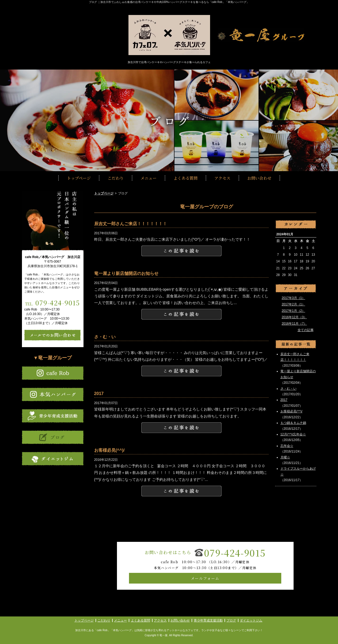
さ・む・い (288, 389)
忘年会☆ (287, 446)
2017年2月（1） (294, 304)
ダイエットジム (251, 620)
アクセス (222, 178)
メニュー (149, 178)
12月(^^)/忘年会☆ (293, 434)
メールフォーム (205, 578)
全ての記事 (306, 330)
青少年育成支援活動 (208, 620)
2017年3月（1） (294, 298)
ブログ (231, 620)
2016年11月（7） (294, 324)
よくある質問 (185, 178)
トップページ (79, 178)
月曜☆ (285, 457)
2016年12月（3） (294, 317)
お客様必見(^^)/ (291, 411)
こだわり (116, 178)
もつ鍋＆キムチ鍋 (293, 423)
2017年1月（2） (294, 311)
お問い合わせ (259, 178)
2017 (284, 400)
